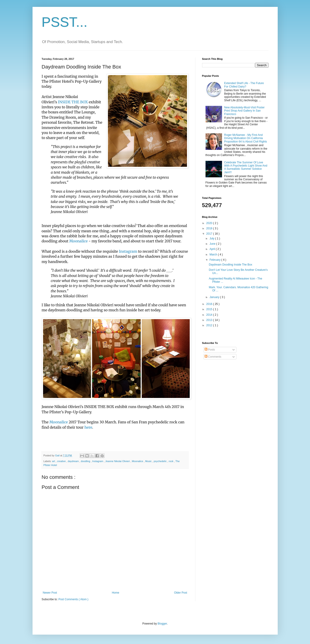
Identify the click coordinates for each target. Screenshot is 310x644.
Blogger (162, 624)
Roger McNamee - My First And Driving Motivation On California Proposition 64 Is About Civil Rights (246, 138)
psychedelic (160, 461)
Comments (213, 357)
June (213, 244)
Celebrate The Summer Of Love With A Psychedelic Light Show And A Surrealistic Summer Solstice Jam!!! (246, 167)
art (54, 461)
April (213, 249)
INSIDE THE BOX (72, 102)
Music (149, 461)
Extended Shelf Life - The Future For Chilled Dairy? (244, 85)
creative (62, 461)
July (212, 238)
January (215, 297)
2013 (210, 320)
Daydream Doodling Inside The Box (230, 265)
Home (115, 593)
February (215, 260)
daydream (74, 461)
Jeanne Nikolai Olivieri (118, 461)
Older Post (181, 593)
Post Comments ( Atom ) (73, 599)
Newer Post (50, 593)
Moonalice (78, 241)
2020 (210, 223)
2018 (210, 228)
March (214, 255)
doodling (86, 461)
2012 (210, 325)
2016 (210, 304)
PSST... (65, 22)
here (88, 427)
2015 (210, 309)
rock (171, 461)
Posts (210, 350)
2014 (210, 315)
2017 (210, 234)
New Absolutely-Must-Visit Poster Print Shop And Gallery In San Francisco (244, 111)
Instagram (128, 251)
